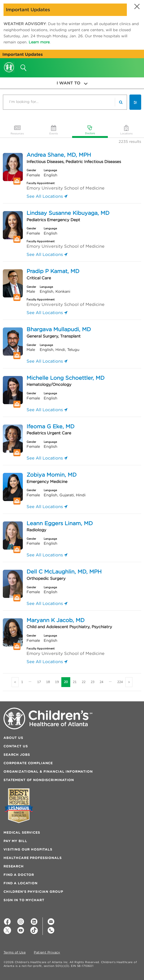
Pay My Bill (15, 841)
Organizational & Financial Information (48, 771)
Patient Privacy (47, 953)
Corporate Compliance (28, 763)
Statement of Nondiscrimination (39, 780)
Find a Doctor (19, 875)
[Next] (129, 682)
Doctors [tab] (90, 129)
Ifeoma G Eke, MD (51, 426)
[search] (121, 102)
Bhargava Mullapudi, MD (59, 329)
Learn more (39, 42)
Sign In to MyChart (24, 900)
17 (39, 682)
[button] (136, 6)
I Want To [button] (72, 83)
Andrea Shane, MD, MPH (59, 155)
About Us (13, 738)
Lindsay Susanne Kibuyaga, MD (68, 213)
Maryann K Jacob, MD (56, 620)
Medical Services (22, 832)
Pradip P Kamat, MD (53, 271)
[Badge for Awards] (19, 806)
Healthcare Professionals (33, 858)
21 (75, 682)
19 (57, 682)
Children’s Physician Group (33, 892)
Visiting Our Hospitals (28, 849)
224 (120, 682)
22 (84, 682)
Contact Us (16, 746)
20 (66, 682)
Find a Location (21, 883)
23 (93, 682)
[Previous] (15, 682)
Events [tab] (54, 130)
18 (48, 682)
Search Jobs (17, 755)
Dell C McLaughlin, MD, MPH (64, 572)
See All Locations (47, 196)
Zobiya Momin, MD (52, 475)
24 (101, 682)
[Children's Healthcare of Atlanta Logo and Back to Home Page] (9, 64)
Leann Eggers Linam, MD (60, 523)
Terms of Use (15, 953)
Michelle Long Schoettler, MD (66, 378)
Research (14, 866)
